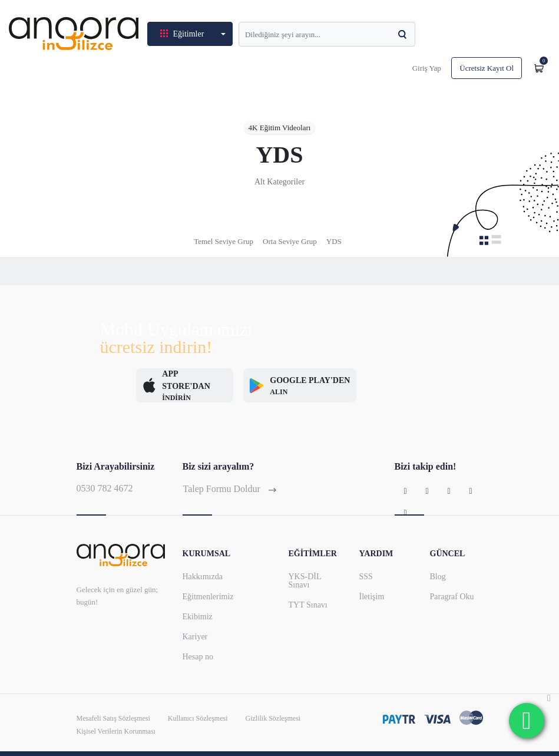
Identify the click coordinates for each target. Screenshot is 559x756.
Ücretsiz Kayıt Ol (487, 68)
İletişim (372, 597)
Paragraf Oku (452, 597)
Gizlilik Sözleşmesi (273, 718)
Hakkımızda (203, 577)
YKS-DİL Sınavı (305, 581)
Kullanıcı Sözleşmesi (198, 718)
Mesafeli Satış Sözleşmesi (113, 718)
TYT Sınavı (308, 605)
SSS (366, 577)
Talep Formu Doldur (230, 489)
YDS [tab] (334, 241)
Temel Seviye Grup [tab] (224, 241)
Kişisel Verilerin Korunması (116, 731)
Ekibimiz (198, 617)
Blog (438, 577)
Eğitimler (183, 34)
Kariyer (195, 637)
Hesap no (198, 657)
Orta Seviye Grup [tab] (290, 241)
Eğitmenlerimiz (208, 597)
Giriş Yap (427, 68)
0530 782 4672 (105, 488)
